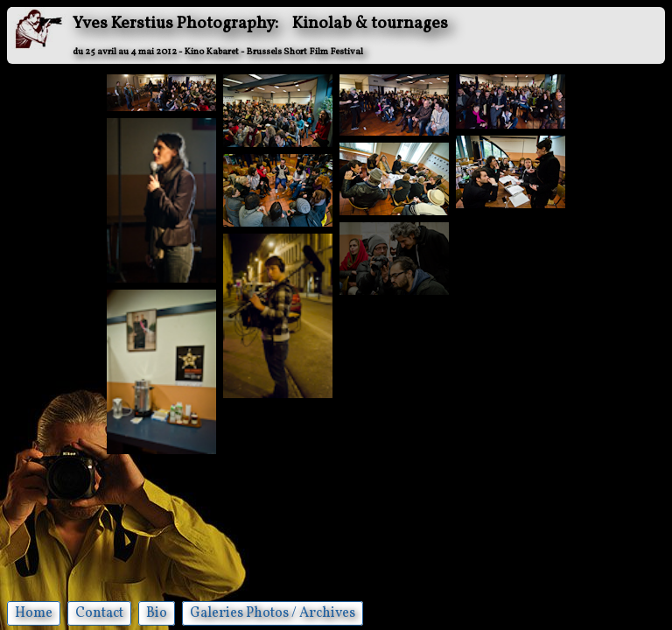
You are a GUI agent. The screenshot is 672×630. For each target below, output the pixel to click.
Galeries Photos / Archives (273, 613)
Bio (157, 613)
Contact (99, 613)
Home (34, 613)
